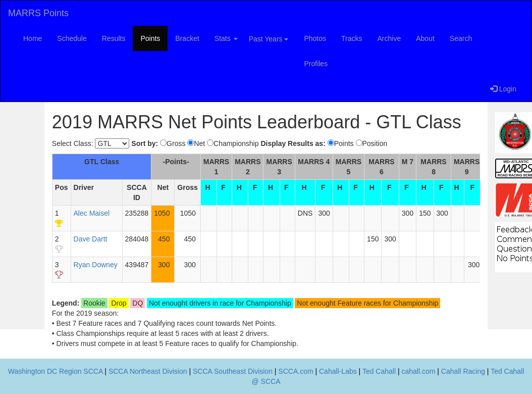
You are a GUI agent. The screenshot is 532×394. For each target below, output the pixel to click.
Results (114, 38)
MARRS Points (38, 13)
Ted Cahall (379, 371)
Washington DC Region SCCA (56, 371)
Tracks (352, 38)
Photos (315, 38)
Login (503, 89)
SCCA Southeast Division (233, 371)
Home (33, 38)
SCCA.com (296, 371)
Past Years (269, 39)
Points (150, 38)
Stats (226, 38)
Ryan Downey (96, 265)
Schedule (72, 38)
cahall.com (418, 371)
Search (461, 38)
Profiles (316, 64)
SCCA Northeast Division (148, 371)
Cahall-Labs (338, 371)
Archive (389, 38)
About (425, 38)
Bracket (187, 38)
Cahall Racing (463, 371)
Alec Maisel (92, 213)
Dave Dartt (91, 239)
